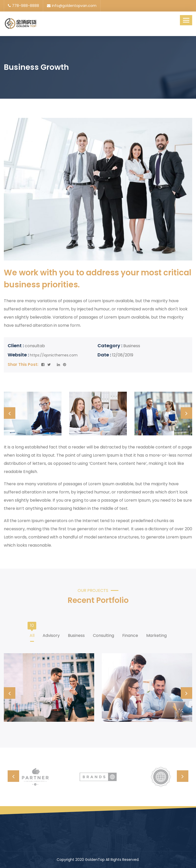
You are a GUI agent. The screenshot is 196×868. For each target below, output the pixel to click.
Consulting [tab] (103, 634)
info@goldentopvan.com (72, 6)
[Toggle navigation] (186, 20)
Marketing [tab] (156, 634)
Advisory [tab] (51, 634)
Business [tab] (76, 634)
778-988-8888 (23, 6)
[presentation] (10, 413)
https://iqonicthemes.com (54, 355)
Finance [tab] (130, 634)
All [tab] (32, 634)
